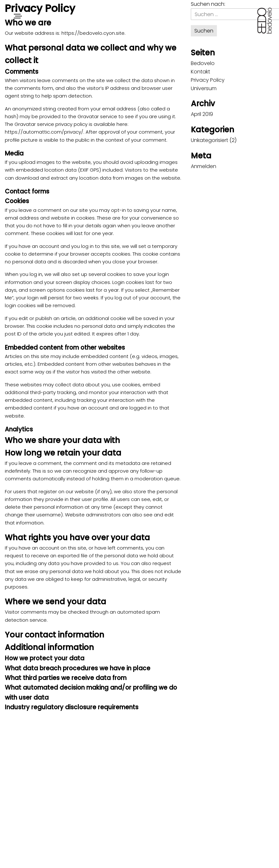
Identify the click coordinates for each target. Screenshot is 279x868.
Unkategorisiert (209, 140)
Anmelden (204, 166)
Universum (204, 88)
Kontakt (200, 72)
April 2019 (202, 114)
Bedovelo (203, 63)
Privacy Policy (208, 80)
